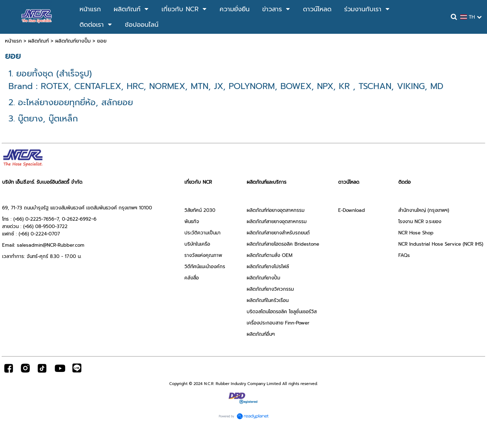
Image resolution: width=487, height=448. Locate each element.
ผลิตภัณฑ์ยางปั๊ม (73, 41)
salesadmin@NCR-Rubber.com (51, 245)
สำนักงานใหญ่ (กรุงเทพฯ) (424, 210)
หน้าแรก (13, 41)
